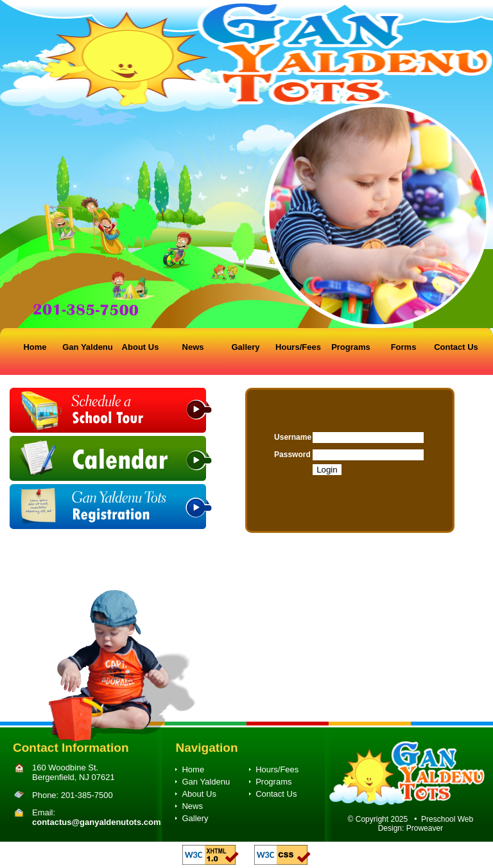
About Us (141, 347)
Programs (351, 347)
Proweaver (425, 828)
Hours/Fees (298, 347)
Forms (404, 347)
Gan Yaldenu (88, 347)
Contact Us (456, 347)
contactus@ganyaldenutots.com (96, 822)
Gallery (245, 347)
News (193, 347)
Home (35, 347)
